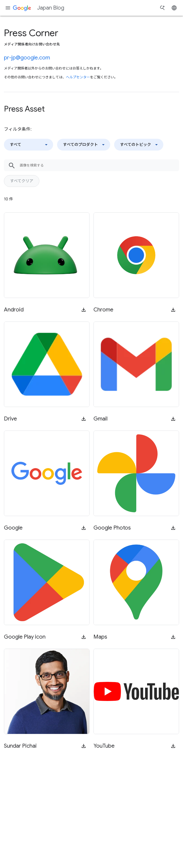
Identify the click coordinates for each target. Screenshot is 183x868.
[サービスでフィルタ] (84, 145)
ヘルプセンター (78, 77)
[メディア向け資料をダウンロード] (84, 310)
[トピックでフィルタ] (139, 145)
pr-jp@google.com (27, 58)
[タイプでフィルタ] (29, 145)
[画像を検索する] (99, 165)
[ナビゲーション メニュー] (8, 8)
